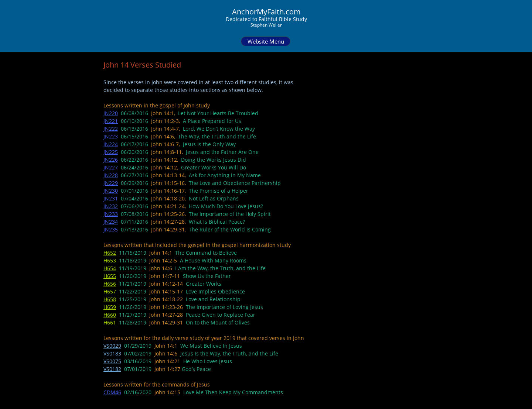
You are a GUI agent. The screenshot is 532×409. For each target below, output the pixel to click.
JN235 (111, 229)
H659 (110, 307)
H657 (110, 291)
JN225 (111, 152)
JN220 (111, 113)
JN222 (111, 129)
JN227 (111, 167)
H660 (110, 315)
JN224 (111, 144)
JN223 (111, 136)
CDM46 (112, 392)
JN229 (111, 183)
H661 (110, 322)
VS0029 (112, 346)
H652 (110, 253)
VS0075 (112, 361)
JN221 (111, 121)
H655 (110, 276)
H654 (110, 268)
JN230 (111, 191)
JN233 (111, 214)
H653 (110, 260)
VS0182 (112, 369)
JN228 (111, 175)
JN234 (111, 222)
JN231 (111, 198)
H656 (110, 284)
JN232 (111, 206)
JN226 (111, 160)
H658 (110, 299)
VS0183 (112, 353)
